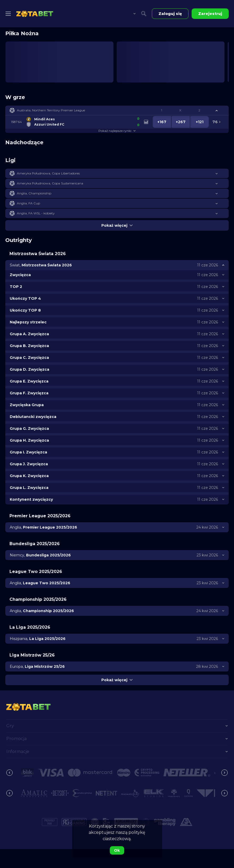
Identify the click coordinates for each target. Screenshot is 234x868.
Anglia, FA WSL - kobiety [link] (36, 213)
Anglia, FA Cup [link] (28, 203)
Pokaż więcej (117, 225)
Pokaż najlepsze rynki (117, 131)
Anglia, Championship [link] (34, 193)
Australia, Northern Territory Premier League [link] (51, 110)
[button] (117, 110)
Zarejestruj (210, 14)
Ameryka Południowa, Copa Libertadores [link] (48, 173)
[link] (35, 14)
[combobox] (131, 14)
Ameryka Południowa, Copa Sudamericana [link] (50, 183)
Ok (117, 850)
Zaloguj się (170, 14)
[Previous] (9, 773)
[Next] (225, 773)
